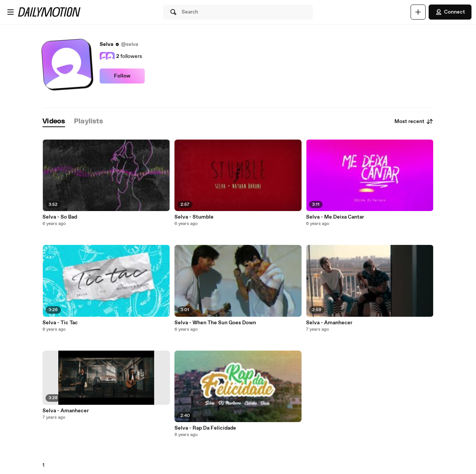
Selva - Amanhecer (66, 411)
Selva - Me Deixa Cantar (335, 217)
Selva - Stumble (194, 217)
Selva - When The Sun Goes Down (215, 323)
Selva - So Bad (60, 217)
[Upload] (418, 12)
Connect (450, 12)
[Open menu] (11, 12)
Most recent (414, 122)
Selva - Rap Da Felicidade (205, 428)
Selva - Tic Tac (60, 323)
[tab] (54, 122)
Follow (122, 76)
